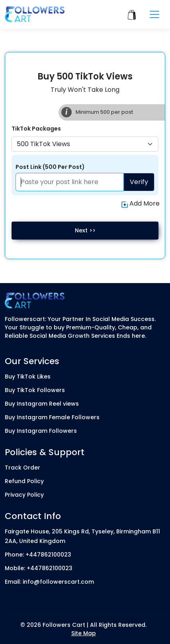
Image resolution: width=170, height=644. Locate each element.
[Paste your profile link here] (70, 182)
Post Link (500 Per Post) (50, 167)
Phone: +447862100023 (38, 555)
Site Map (84, 633)
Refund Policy (24, 481)
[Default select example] (85, 144)
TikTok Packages (36, 129)
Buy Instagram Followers (41, 431)
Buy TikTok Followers (35, 390)
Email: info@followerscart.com (49, 582)
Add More (141, 204)
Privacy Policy (24, 495)
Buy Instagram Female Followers (52, 417)
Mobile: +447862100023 (39, 568)
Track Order (22, 468)
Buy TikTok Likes (28, 376)
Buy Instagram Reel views (42, 404)
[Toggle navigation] (154, 14)
